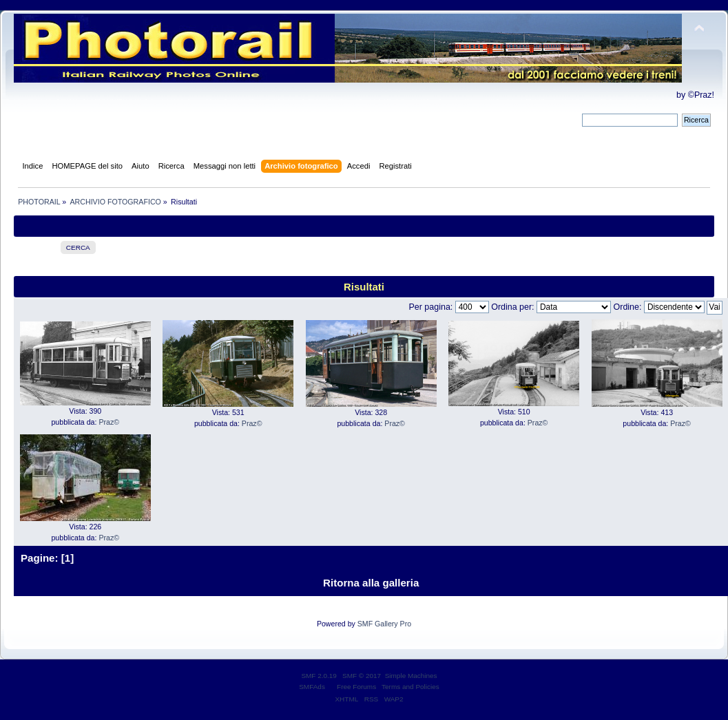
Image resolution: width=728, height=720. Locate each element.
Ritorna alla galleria (371, 583)
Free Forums (356, 687)
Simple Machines (411, 676)
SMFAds (312, 687)
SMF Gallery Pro (384, 624)
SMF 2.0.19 (319, 676)
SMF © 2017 (362, 676)
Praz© (109, 422)
